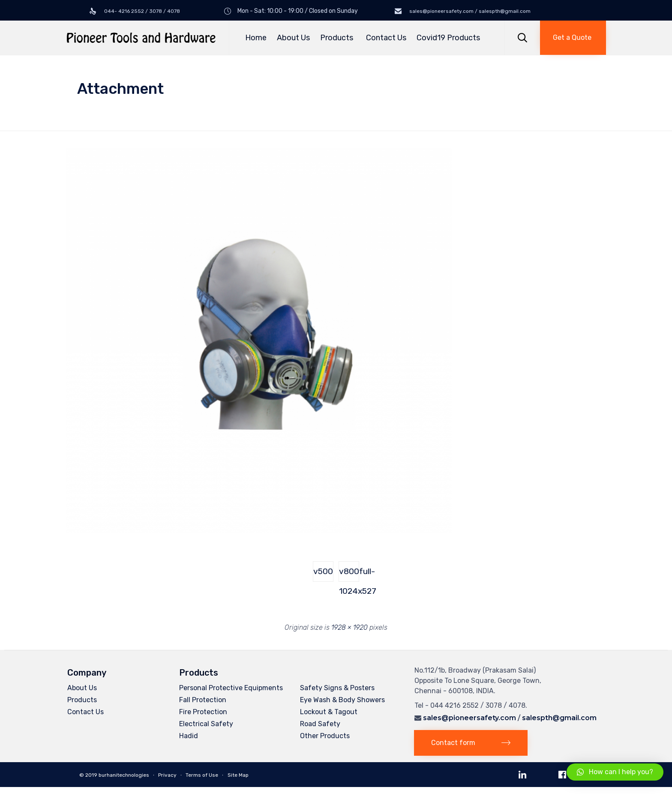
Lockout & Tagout (329, 712)
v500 (323, 571)
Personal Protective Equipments (231, 688)
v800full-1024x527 (349, 574)
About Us (293, 38)
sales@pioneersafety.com (469, 718)
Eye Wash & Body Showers (342, 700)
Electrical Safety (206, 724)
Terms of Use (202, 775)
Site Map (238, 775)
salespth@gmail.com (559, 718)
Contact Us (386, 38)
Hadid (189, 736)
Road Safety (320, 724)
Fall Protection (203, 700)
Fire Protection (203, 712)
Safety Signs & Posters (337, 688)
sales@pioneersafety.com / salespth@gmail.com (469, 11)
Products (338, 38)
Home (256, 38)
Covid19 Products (448, 38)
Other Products (325, 736)
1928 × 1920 (349, 627)
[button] (573, 38)
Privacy (167, 775)
